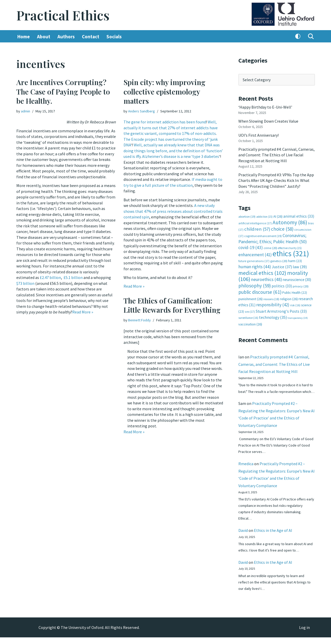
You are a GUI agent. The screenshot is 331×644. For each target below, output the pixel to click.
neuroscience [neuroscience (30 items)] (297, 279)
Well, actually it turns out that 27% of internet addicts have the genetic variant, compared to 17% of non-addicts (171, 128)
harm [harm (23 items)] (295, 260)
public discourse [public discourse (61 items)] (260, 291)
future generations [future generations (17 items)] (254, 260)
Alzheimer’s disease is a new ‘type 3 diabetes (181, 156)
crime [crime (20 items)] (270, 247)
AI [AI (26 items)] (278, 216)
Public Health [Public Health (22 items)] (295, 292)
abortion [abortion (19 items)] (247, 216)
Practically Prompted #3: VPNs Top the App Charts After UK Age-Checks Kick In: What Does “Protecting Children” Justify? (276, 180)
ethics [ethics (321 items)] (291, 253)
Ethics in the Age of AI (273, 536)
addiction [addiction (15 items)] (264, 216)
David (243, 536)
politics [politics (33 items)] (282, 285)
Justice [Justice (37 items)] (282, 266)
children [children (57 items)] (257, 229)
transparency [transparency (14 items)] (298, 317)
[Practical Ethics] (63, 15)
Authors (66, 37)
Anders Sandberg (142, 111)
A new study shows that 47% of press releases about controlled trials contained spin (173, 211)
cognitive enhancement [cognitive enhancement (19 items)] (263, 235)
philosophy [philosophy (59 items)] (255, 285)
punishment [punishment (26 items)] (250, 298)
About (44, 37)
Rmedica (246, 470)
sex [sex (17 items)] (250, 311)
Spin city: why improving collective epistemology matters (164, 92)
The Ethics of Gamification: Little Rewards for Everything (172, 305)
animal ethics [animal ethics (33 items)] (299, 216)
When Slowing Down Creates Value (268, 121)
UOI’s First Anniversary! (259, 135)
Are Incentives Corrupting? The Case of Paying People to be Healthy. (63, 92)
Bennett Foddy (139, 320)
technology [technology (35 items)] (273, 317)
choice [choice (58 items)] (282, 228)
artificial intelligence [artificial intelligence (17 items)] (255, 223)
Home (24, 37)
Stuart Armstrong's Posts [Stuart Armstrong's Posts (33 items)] (281, 310)
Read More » (83, 311)
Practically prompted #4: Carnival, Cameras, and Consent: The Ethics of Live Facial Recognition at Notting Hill (277, 155)
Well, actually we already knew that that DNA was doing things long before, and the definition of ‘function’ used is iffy (173, 151)
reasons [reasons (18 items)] (271, 298)
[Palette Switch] (298, 37)
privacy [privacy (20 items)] (301, 285)
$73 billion (25, 283)
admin (26, 111)
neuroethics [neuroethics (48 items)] (267, 279)
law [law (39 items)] (300, 266)
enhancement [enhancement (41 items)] (255, 254)
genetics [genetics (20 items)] (279, 260)
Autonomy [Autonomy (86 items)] (290, 222)
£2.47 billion (50, 277)
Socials (114, 37)
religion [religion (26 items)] (289, 298)
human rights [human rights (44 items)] (255, 266)
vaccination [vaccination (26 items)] (250, 323)
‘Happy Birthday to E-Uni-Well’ (265, 107)
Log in (304, 634)
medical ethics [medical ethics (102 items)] (262, 272)
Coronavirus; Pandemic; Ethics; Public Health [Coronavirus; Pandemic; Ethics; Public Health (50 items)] (273, 238)
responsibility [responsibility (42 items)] (273, 304)
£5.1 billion (73, 277)
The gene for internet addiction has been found (165, 122)
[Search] (311, 37)
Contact (91, 37)
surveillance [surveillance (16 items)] (248, 317)
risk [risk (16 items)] (295, 305)
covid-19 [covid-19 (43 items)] (251, 247)
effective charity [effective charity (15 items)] (290, 248)
